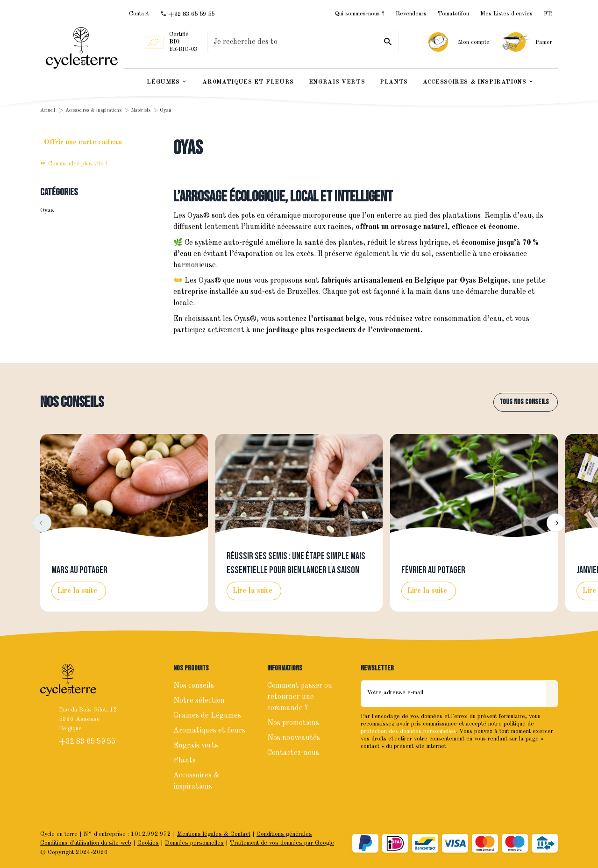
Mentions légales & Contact (214, 834)
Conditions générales (284, 834)
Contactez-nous (293, 753)
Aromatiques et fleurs (209, 731)
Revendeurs (411, 14)
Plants (185, 761)
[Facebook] (369, 766)
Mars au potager (79, 570)
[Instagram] (390, 766)
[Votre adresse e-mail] (453, 694)
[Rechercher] (388, 42)
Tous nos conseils (524, 402)
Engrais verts (196, 746)
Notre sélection (199, 701)
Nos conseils (72, 402)
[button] (42, 523)
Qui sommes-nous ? (360, 14)
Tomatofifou (453, 14)
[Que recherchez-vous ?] (303, 42)
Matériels (141, 110)
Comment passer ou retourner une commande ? (300, 697)
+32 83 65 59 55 (88, 742)
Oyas (47, 210)
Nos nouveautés (294, 738)
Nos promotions (293, 723)
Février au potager (433, 570)
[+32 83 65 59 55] (187, 14)
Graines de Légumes (207, 716)
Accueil (48, 110)
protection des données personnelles (408, 731)
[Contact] (139, 14)
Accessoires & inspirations (93, 110)
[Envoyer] (552, 694)
